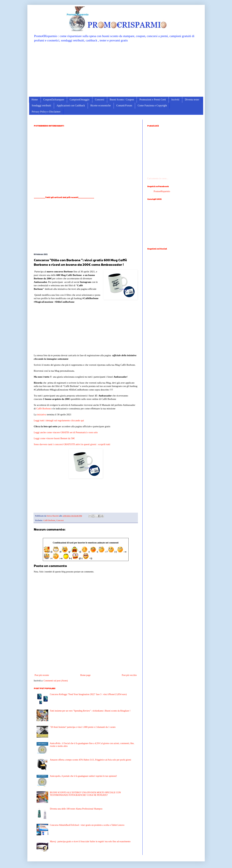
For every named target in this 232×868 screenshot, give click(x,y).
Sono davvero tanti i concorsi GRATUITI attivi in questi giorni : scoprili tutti (72, 444)
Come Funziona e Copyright (152, 105)
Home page (85, 675)
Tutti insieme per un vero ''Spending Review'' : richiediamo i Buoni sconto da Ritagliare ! (90, 711)
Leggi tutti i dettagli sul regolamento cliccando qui (59, 420)
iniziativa (42, 414)
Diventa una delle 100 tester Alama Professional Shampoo (76, 809)
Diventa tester (192, 100)
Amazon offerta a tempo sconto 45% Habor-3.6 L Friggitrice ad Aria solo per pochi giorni (91, 760)
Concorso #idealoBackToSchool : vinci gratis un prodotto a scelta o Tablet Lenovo (87, 825)
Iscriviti (175, 100)
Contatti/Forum (124, 105)
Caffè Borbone (44, 408)
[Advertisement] (116, 69)
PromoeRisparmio (162, 191)
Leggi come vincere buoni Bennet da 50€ (54, 438)
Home (35, 100)
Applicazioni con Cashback (71, 105)
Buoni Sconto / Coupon (122, 100)
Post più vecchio (129, 675)
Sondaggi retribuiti (41, 105)
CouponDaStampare (54, 100)
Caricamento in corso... (158, 178)
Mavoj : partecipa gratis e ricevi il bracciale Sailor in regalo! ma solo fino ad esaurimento (90, 841)
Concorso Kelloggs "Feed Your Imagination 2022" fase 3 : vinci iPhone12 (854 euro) (88, 694)
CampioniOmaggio (80, 100)
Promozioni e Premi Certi (153, 100)
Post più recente (42, 675)
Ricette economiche (101, 105)
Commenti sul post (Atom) (56, 681)
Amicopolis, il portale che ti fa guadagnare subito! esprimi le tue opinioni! (83, 776)
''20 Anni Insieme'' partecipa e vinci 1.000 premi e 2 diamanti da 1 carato (83, 727)
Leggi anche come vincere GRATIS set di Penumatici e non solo (66, 432)
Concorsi (100, 100)
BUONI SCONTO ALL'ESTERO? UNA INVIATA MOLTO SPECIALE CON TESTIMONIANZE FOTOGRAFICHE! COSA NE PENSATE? (85, 794)
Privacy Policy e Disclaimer (46, 112)
